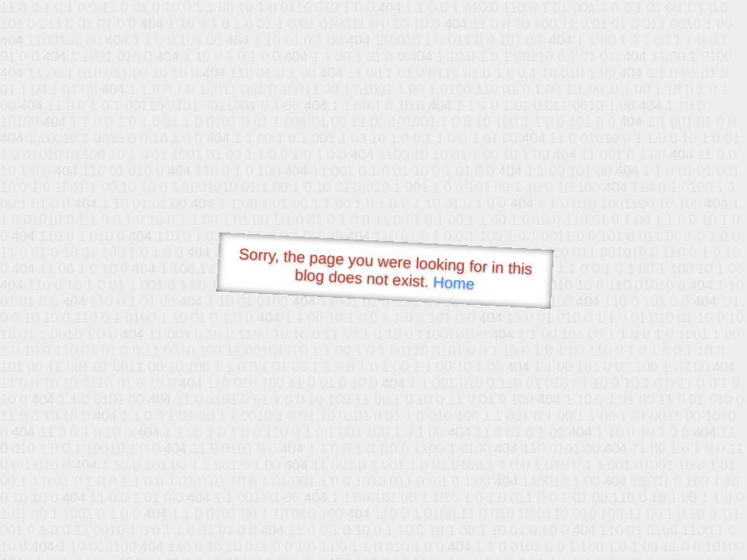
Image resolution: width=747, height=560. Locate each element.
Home (454, 283)
